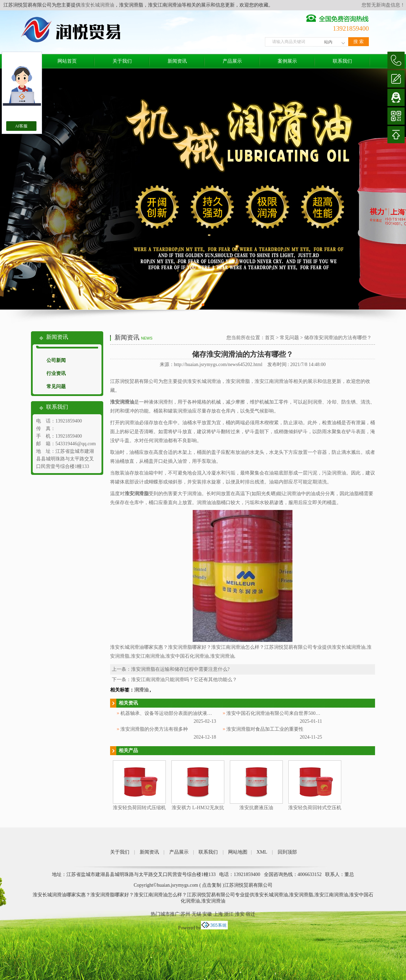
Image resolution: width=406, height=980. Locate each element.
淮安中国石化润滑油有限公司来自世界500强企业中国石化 (288, 713)
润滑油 (141, 690)
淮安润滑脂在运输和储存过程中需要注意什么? (180, 669)
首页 (270, 338)
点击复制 (212, 885)
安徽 (207, 914)
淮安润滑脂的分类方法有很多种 (154, 729)
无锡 (196, 914)
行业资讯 (56, 373)
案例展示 (287, 61)
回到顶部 (287, 852)
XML (262, 852)
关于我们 (122, 61)
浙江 (229, 914)
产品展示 (232, 61)
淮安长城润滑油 (97, 5)
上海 (218, 914)
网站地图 (238, 852)
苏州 (185, 914)
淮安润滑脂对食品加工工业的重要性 (265, 729)
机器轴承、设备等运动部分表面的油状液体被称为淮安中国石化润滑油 (195, 713)
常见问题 (56, 387)
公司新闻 (56, 360)
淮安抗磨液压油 (256, 808)
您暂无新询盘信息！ (383, 5)
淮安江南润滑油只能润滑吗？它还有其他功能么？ (184, 680)
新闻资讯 (177, 61)
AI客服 (22, 126)
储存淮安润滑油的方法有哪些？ (338, 338)
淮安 (240, 914)
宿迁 (250, 914)
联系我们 (342, 61)
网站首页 (67, 61)
